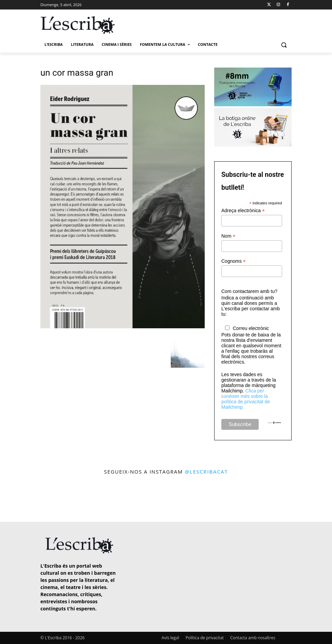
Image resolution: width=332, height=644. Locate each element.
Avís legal (170, 638)
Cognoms (234, 261)
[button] (284, 45)
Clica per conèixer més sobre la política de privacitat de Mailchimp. (246, 399)
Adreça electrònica (243, 211)
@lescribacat (206, 472)
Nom (228, 236)
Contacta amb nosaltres (253, 638)
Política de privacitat (205, 638)
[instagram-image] (19, 499)
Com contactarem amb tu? (249, 291)
